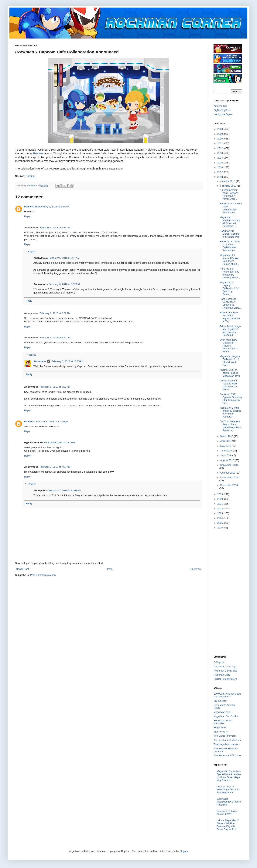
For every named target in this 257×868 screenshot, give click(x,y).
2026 (220, 528)
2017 (220, 172)
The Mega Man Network (227, 744)
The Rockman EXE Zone (227, 755)
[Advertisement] (229, 592)
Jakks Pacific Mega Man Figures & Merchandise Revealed (230, 331)
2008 (220, 129)
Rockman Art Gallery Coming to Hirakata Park (230, 234)
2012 (220, 148)
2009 (220, 134)
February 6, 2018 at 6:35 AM (55, 228)
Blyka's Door (220, 701)
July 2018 (226, 455)
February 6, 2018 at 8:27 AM (64, 258)
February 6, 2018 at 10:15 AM (67, 361)
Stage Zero (220, 727)
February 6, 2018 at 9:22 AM (55, 387)
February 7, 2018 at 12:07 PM (65, 490)
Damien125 (31, 207)
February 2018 (229, 186)
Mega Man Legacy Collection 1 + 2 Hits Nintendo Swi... (230, 361)
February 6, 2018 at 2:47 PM (59, 442)
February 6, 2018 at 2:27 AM (54, 207)
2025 (220, 523)
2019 (220, 494)
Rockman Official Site (225, 671)
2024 (220, 518)
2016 (220, 167)
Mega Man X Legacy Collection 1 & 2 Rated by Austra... (230, 288)
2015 (220, 163)
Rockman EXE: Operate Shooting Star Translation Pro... (231, 399)
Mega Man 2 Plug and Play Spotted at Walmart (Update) (230, 412)
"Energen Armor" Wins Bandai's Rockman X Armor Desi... (229, 194)
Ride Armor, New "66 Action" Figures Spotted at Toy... (230, 317)
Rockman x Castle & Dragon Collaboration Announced (230, 246)
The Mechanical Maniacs (227, 740)
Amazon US (220, 106)
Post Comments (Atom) (43, 575)
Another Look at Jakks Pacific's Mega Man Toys (230, 373)
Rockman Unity (222, 675)
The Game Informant (225, 736)
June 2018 (226, 451)
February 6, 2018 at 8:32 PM (64, 284)
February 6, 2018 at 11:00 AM (52, 422)
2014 (220, 158)
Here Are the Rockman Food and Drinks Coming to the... (230, 273)
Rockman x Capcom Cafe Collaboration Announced (231, 208)
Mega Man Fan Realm (226, 716)
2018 (220, 177)
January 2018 (228, 181)
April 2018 (226, 441)
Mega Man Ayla (222, 712)
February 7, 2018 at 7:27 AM (55, 467)
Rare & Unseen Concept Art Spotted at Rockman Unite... (230, 303)
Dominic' (29, 422)
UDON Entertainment (225, 679)
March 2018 (227, 436)
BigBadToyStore (222, 110)
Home (109, 569)
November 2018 (229, 477)
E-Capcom (219, 662)
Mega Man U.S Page (225, 667)
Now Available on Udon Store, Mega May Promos (229, 776)
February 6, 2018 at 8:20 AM (55, 338)
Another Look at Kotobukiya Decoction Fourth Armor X (228, 789)
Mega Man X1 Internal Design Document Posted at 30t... (229, 260)
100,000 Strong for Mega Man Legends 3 (227, 695)
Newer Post (22, 569)
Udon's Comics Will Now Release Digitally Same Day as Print (228, 825)
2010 (220, 139)
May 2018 (226, 446)
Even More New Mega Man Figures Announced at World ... (229, 346)
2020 (220, 499)
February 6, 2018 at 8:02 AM (55, 313)
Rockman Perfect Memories (223, 722)
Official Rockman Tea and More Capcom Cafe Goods (229, 385)
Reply (27, 216)
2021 (220, 504)
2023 (220, 513)
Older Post (195, 569)
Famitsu (38, 153)
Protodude (40, 361)
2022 (220, 509)
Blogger (184, 851)
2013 (220, 153)
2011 (220, 143)
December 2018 (229, 485)
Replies (32, 251)
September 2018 (229, 465)
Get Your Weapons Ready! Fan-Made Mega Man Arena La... (230, 426)
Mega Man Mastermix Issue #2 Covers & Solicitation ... (230, 222)
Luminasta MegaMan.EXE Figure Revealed (229, 802)
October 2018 (228, 473)
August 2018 (228, 460)
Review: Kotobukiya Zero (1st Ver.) (227, 813)
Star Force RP (221, 732)
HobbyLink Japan (223, 114)
